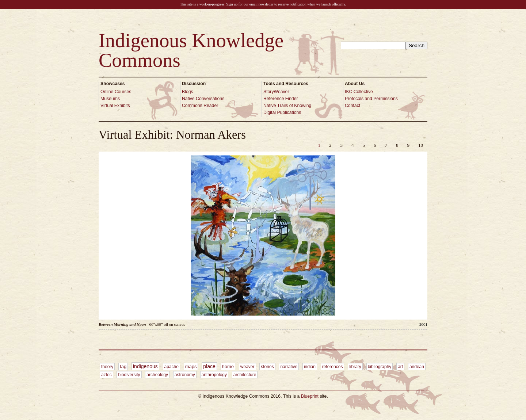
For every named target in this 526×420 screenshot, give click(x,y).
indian (310, 367)
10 (421, 145)
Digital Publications (282, 112)
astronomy (185, 375)
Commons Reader (200, 106)
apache (171, 367)
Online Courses (116, 92)
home (228, 366)
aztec (106, 375)
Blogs (188, 92)
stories (267, 367)
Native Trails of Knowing (287, 106)
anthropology (214, 375)
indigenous (145, 366)
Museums (110, 99)
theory (107, 367)
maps (191, 366)
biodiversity (129, 375)
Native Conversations (203, 99)
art (400, 367)
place (209, 366)
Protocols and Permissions (371, 99)
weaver (247, 367)
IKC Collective (359, 92)
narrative (289, 367)
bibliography (380, 367)
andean (417, 367)
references (333, 367)
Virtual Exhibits (115, 106)
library (355, 367)
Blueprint (310, 396)
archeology (157, 375)
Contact (352, 106)
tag (123, 366)
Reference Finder (281, 99)
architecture (245, 375)
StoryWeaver (276, 92)
